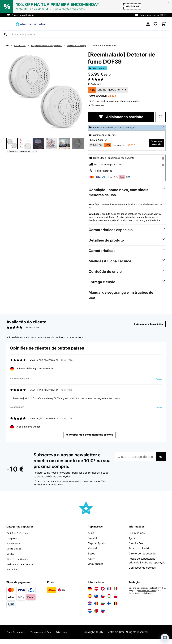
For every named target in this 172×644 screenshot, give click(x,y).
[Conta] (148, 24)
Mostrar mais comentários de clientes (90, 440)
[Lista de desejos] (155, 24)
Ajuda (132, 544)
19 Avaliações (95, 84)
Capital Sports (97, 549)
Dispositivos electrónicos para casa (52, 45)
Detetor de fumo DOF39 (116, 45)
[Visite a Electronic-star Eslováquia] (96, 601)
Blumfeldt (94, 544)
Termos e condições (47, 637)
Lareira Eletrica (16, 554)
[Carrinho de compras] (163, 24)
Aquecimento (14, 549)
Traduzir (158, 385)
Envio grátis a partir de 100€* (150, 15)
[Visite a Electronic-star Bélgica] (116, 608)
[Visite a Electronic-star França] (109, 594)
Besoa (92, 559)
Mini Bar (11, 559)
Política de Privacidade (149, 596)
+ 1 (78, 144)
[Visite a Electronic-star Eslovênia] (103, 616)
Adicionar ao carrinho (121, 117)
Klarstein (93, 554)
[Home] (11, 45)
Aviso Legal (71, 637)
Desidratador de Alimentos (23, 569)
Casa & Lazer (21, 45)
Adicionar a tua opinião (145, 330)
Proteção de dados (18, 637)
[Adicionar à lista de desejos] (160, 117)
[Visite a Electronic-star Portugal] (96, 616)
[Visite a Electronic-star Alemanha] (90, 594)
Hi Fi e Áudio (14, 574)
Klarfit (92, 564)
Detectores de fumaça (87, 45)
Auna (91, 538)
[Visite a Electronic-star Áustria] (96, 594)
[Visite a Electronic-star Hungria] (109, 601)
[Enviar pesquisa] (5, 34)
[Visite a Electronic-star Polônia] (116, 601)
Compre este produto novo (107, 135)
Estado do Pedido (140, 554)
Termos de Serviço (137, 598)
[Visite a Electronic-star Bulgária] (103, 608)
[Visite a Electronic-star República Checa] (103, 601)
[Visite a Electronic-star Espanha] (90, 601)
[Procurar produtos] (86, 34)
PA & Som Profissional (20, 538)
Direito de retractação (142, 559)
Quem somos (137, 538)
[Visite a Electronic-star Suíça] (103, 594)
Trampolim (13, 544)
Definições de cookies (142, 573)
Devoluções (136, 549)
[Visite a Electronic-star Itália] (116, 594)
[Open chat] (165, 638)
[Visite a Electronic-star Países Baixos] (90, 616)
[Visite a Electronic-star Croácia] (90, 608)
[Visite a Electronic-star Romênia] (96, 608)
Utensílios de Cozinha (20, 564)
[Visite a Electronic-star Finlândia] (109, 608)
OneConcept (96, 569)
